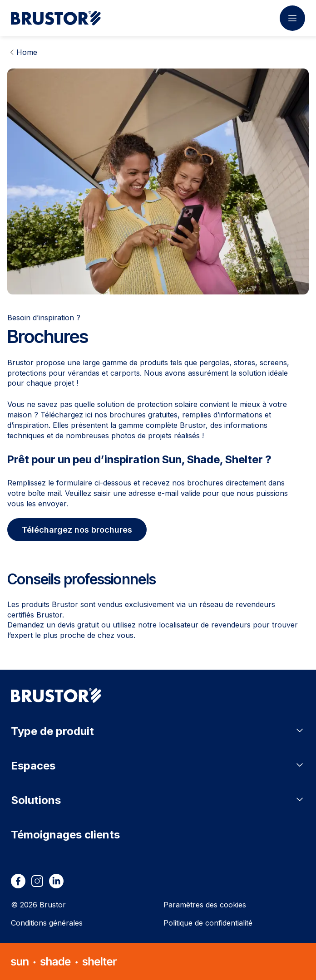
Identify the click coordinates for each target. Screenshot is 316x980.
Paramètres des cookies (205, 905)
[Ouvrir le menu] (292, 18)
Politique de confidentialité (208, 923)
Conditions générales (47, 923)
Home (27, 52)
